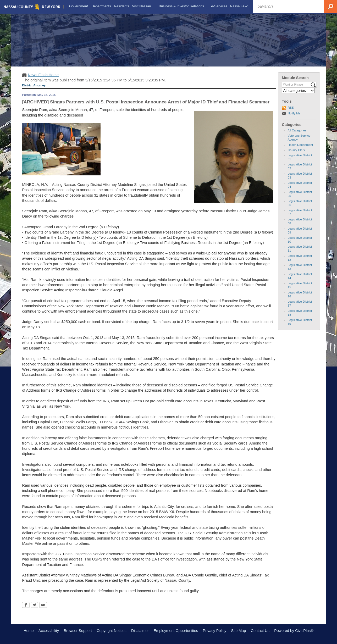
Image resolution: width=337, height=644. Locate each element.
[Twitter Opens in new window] (34, 606)
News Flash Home (43, 75)
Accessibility (49, 631)
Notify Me (294, 113)
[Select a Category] (299, 91)
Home (29, 631)
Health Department (300, 145)
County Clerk (297, 150)
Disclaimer (140, 631)
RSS (291, 108)
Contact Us (260, 631)
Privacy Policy (215, 631)
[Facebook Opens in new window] (26, 606)
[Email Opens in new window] (43, 606)
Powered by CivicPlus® (294, 631)
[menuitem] (78, 6)
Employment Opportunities (176, 631)
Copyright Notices (112, 631)
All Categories (297, 130)
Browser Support (78, 631)
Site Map (238, 631)
